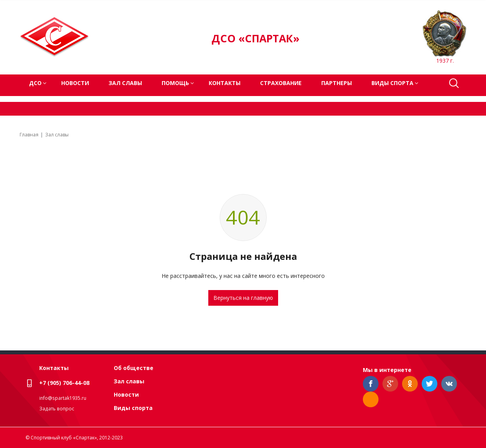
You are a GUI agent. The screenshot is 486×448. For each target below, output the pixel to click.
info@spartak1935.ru (63, 398)
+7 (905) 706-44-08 (64, 383)
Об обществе (134, 368)
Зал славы (125, 83)
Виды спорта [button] (392, 83)
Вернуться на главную (243, 298)
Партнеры (337, 83)
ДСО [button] (35, 83)
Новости (75, 83)
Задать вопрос (57, 409)
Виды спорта (133, 408)
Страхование (281, 83)
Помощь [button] (175, 83)
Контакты (225, 83)
